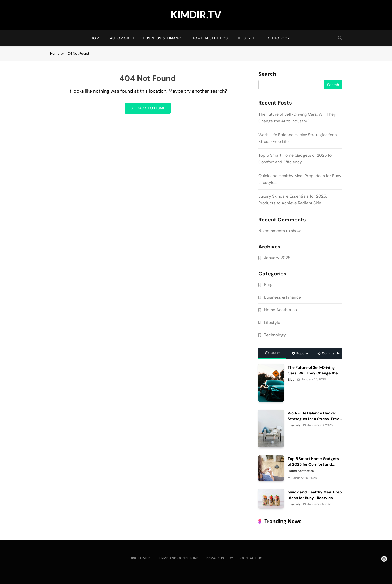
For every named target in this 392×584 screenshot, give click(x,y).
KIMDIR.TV (196, 15)
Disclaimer (140, 558)
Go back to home (148, 108)
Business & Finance (163, 38)
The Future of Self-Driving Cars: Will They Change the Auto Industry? (313, 373)
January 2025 (277, 258)
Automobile (122, 38)
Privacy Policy (219, 558)
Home (96, 38)
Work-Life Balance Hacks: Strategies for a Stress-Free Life (314, 419)
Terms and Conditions (178, 558)
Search (267, 74)
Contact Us (251, 558)
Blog (268, 285)
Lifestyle (245, 38)
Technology (276, 38)
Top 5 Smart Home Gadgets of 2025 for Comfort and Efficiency (313, 464)
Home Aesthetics (210, 38)
